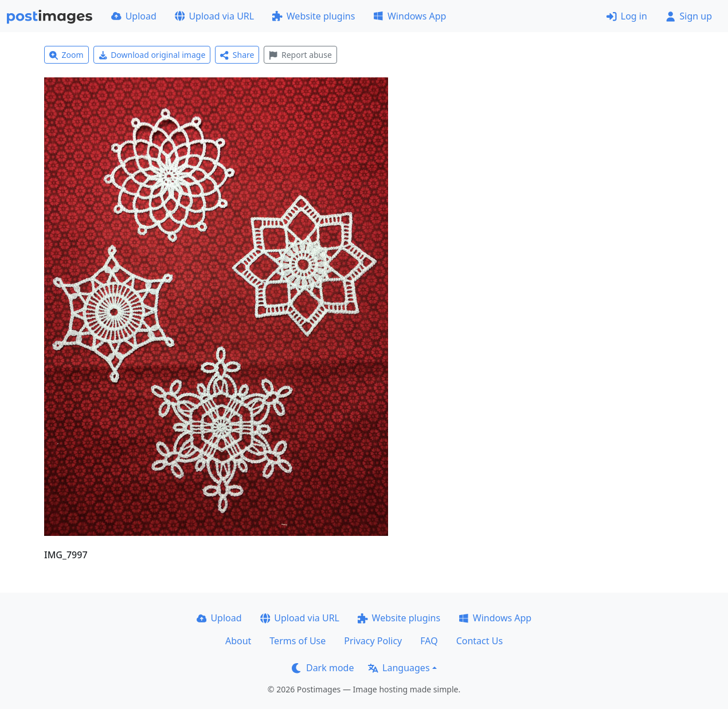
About (238, 641)
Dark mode (323, 668)
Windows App (410, 16)
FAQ (429, 641)
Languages (399, 668)
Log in (627, 16)
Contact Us (480, 641)
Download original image (152, 55)
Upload (134, 16)
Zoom (66, 55)
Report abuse (300, 55)
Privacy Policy (373, 641)
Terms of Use (298, 641)
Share (237, 55)
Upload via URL (214, 16)
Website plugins (314, 16)
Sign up (689, 16)
